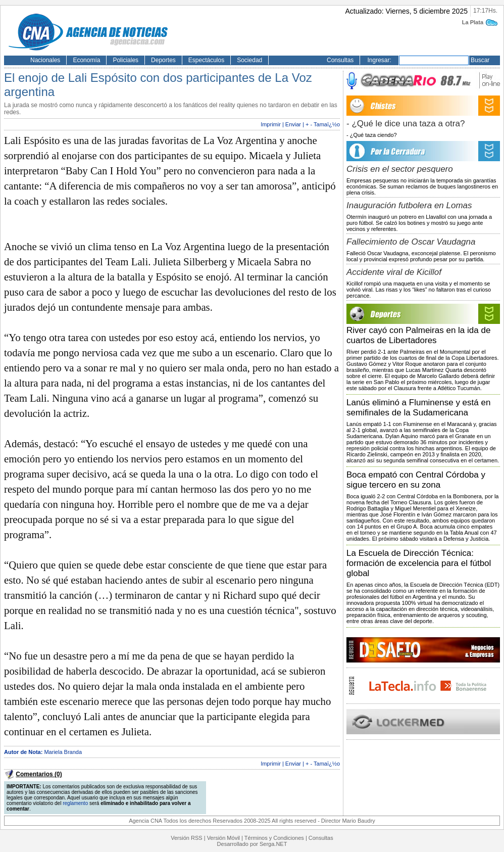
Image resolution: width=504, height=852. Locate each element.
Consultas (340, 60)
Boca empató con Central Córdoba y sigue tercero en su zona (416, 480)
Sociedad (249, 60)
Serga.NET (273, 844)
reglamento (75, 803)
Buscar (480, 60)
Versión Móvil (223, 838)
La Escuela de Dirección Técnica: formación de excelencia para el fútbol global (419, 563)
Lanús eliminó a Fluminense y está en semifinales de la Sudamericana (418, 408)
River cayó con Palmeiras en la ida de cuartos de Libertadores (418, 335)
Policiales (125, 60)
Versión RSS (186, 838)
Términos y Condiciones (274, 838)
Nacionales (45, 60)
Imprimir (271, 124)
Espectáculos (206, 60)
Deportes (163, 60)
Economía (86, 60)
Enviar (293, 124)
